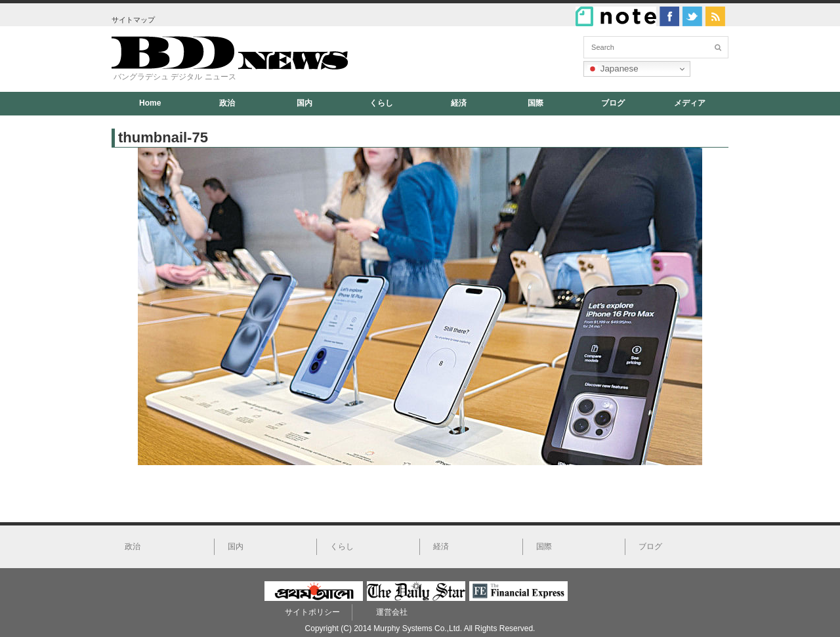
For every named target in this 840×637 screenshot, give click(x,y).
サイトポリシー (312, 612)
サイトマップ (133, 20)
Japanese (613, 69)
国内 (304, 103)
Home (150, 103)
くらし (381, 103)
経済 (459, 103)
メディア (690, 103)
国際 (535, 103)
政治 (227, 103)
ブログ (613, 103)
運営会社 (392, 612)
